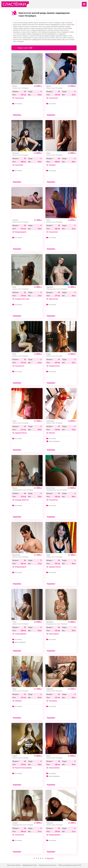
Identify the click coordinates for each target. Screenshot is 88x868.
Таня (14, 622)
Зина (48, 153)
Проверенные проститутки (48, 865)
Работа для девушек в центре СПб (70, 865)
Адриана (50, 287)
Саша (15, 756)
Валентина (51, 488)
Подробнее (17, 115)
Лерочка (50, 823)
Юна (14, 287)
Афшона (50, 689)
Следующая (49, 858)
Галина (15, 220)
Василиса (16, 555)
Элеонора (50, 421)
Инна (48, 756)
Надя (48, 354)
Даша (49, 86)
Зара (48, 555)
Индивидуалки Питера (30, 865)
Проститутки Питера (14, 865)
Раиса (15, 488)
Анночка (16, 153)
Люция (15, 823)
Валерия (50, 622)
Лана (14, 689)
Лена (14, 421)
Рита (48, 220)
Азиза (15, 86)
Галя (14, 354)
